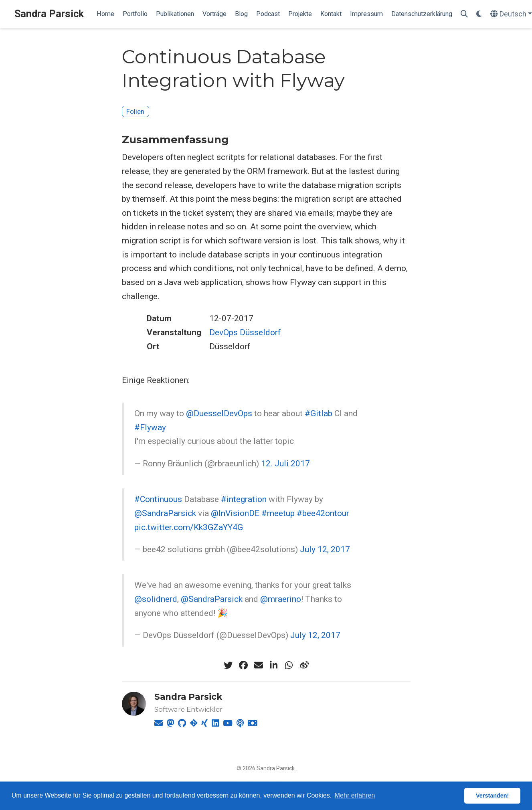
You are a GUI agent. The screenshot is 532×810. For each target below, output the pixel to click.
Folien (135, 111)
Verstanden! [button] (492, 796)
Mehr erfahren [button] (355, 795)
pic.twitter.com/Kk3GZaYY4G (189, 527)
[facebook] (243, 665)
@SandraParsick (165, 513)
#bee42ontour (323, 513)
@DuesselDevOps (219, 413)
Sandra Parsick (49, 14)
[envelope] (259, 665)
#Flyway (150, 427)
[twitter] (228, 665)
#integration (244, 499)
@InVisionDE (235, 513)
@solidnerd (156, 599)
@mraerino (281, 599)
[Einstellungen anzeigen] (479, 14)
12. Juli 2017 (285, 464)
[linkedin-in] (274, 665)
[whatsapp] (289, 665)
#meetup (278, 513)
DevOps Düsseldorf (245, 332)
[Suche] (464, 14)
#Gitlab (319, 413)
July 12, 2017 (325, 549)
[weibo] (304, 665)
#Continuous (158, 499)
